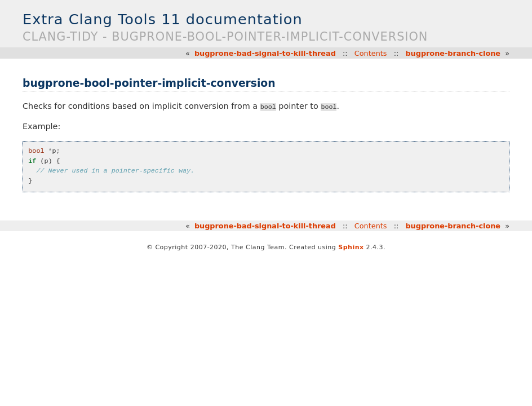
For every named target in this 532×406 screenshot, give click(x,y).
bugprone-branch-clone (453, 53)
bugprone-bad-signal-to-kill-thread (265, 53)
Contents (371, 53)
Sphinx (351, 247)
